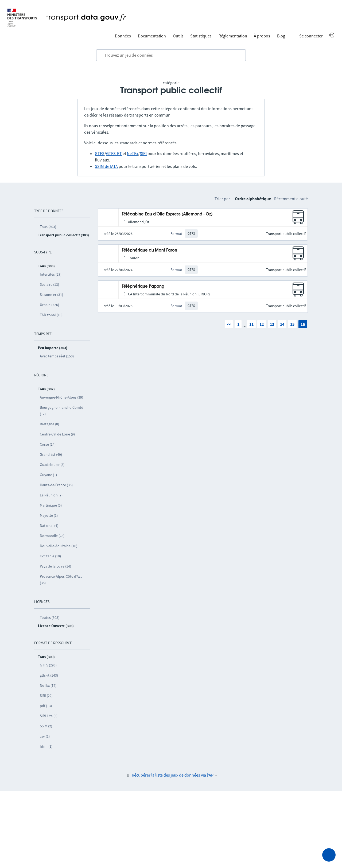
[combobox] (171, 55)
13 (272, 324)
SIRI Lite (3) (49, 716)
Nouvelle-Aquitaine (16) (59, 546)
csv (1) (45, 736)
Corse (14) (48, 444)
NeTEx (133, 153)
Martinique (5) (51, 505)
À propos (262, 36)
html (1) (46, 746)
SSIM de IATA (106, 166)
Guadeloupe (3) (52, 465)
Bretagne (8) (49, 424)
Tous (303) (48, 227)
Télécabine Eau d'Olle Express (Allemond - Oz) (167, 214)
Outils (178, 36)
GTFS (100, 153)
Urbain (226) (49, 305)
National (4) (49, 526)
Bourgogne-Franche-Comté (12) (61, 411)
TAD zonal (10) (51, 315)
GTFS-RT (114, 153)
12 (262, 324)
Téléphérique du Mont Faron (149, 250)
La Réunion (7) (51, 495)
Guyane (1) (48, 475)
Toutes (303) (50, 618)
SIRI (143, 153)
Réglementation (233, 36)
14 (282, 324)
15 (292, 324)
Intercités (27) (51, 274)
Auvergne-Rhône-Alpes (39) (61, 397)
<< (229, 324)
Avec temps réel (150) (57, 356)
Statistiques (201, 36)
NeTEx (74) (48, 685)
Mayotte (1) (49, 515)
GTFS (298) (48, 665)
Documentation (152, 36)
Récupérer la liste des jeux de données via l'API (173, 775)
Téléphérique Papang (143, 286)
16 (303, 324)
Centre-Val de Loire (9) (57, 434)
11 (251, 324)
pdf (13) (46, 706)
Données (123, 36)
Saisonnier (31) (51, 295)
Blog (281, 36)
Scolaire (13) (49, 284)
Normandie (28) (52, 536)
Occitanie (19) (50, 556)
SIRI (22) (46, 696)
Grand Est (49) (51, 454)
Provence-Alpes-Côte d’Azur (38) (62, 580)
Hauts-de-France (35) (56, 485)
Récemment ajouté (291, 199)
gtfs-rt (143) (49, 675)
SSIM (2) (46, 726)
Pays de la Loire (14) (55, 566)
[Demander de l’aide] (329, 855)
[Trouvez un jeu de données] (171, 55)
